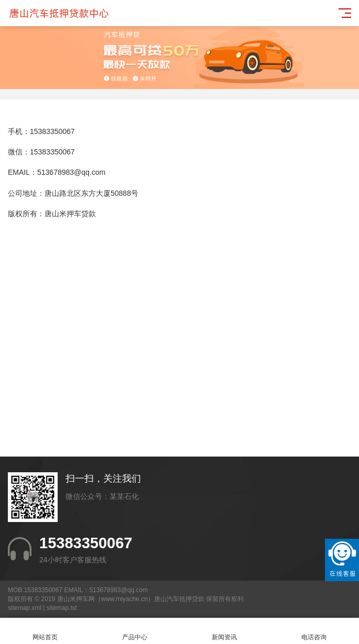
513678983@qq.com (71, 172)
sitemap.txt (62, 608)
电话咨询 (314, 631)
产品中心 (134, 631)
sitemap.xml (25, 608)
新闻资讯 (225, 631)
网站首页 (45, 631)
